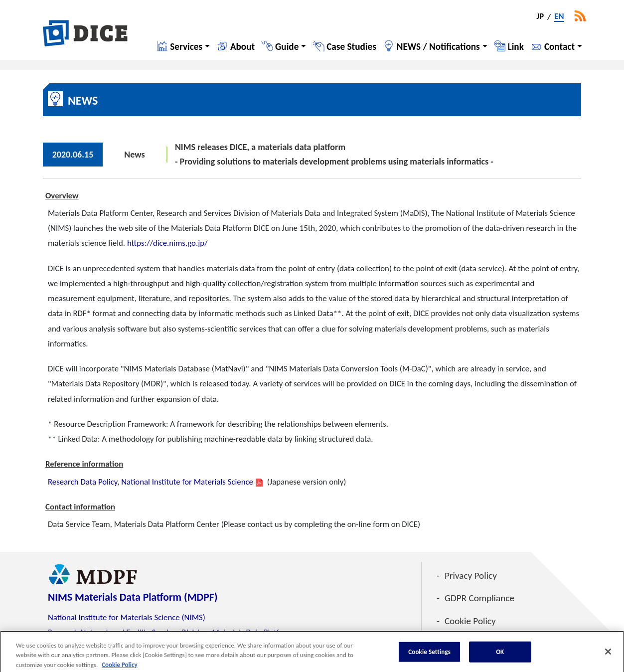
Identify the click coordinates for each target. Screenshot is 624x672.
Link (516, 47)
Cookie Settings (429, 654)
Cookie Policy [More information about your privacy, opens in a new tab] (119, 667)
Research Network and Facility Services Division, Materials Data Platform (170, 632)
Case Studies (351, 47)
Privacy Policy (471, 576)
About (242, 47)
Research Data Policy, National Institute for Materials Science (151, 482)
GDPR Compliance (479, 598)
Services (186, 47)
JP (541, 17)
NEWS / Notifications (438, 47)
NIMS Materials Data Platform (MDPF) (133, 597)
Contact (559, 47)
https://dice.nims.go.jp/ (167, 243)
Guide (287, 47)
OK (500, 654)
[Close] (608, 654)
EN (559, 17)
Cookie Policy (470, 621)
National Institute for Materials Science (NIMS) (127, 617)
